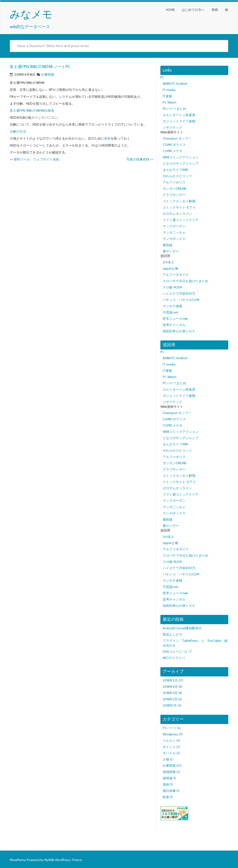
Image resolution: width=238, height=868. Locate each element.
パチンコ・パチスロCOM (181, 300)
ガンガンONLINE (175, 189)
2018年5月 (170, 680)
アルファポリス (174, 182)
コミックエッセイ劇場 (179, 201)
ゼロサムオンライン (177, 214)
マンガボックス (174, 239)
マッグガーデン (174, 226)
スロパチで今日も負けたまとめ (185, 281)
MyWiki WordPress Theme (63, 860)
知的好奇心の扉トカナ (179, 331)
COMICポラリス (174, 145)
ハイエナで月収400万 (179, 294)
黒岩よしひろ (172, 634)
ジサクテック (172, 127)
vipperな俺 (170, 268)
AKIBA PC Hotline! (175, 84)
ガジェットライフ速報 (179, 121)
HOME (170, 10)
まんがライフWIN (175, 170)
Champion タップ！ (177, 138)
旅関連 (168, 778)
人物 (166, 759)
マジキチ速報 (172, 306)
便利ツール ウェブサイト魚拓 (35, 159)
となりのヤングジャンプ (181, 163)
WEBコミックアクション (181, 157)
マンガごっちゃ (174, 232)
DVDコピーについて (177, 652)
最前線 (168, 245)
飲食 (166, 797)
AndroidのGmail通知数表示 (182, 628)
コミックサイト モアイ (179, 207)
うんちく (169, 741)
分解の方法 (18, 131)
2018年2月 (170, 699)
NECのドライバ (174, 658)
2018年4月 (170, 687)
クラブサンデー (174, 195)
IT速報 (167, 96)
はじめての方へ (193, 10)
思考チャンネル (174, 325)
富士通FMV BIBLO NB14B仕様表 (32, 111)
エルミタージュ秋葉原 (179, 115)
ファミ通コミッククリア (181, 220)
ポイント (169, 747)
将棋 (215, 10)
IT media (169, 90)
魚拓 (107, 138)
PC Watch (170, 102)
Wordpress (170, 734)
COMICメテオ (173, 151)
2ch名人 (169, 262)
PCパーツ (170, 728)
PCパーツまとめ (174, 109)
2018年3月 (170, 693)
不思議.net (170, 312)
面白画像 (169, 791)
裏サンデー (171, 251)
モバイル (169, 753)
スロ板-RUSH (172, 287)
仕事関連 (48, 75)
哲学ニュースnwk (175, 319)
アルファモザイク (176, 275)
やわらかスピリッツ (177, 176)
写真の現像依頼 (140, 159)
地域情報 (169, 772)
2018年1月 (170, 705)
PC (162, 77)
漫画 (166, 784)
